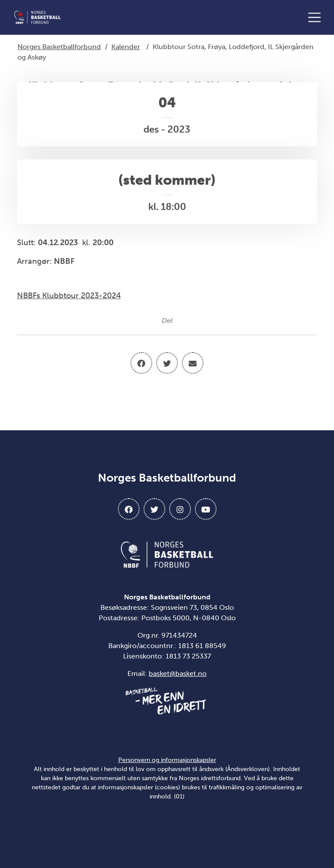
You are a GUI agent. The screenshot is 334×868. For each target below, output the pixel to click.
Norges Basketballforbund (59, 47)
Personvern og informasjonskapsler (167, 760)
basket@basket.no (178, 673)
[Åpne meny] (317, 17)
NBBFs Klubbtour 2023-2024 (69, 296)
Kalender (126, 47)
